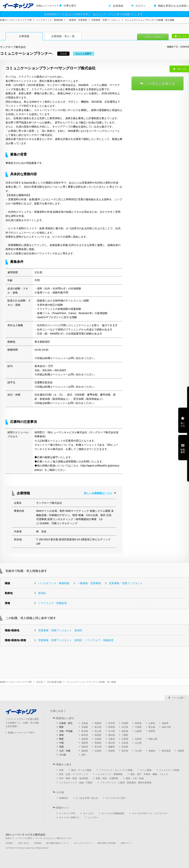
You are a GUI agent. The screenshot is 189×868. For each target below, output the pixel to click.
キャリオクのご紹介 (116, 798)
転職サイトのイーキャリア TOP (16, 20)
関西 (61, 739)
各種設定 (64, 798)
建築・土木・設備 (135, 778)
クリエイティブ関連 (169, 770)
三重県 (125, 735)
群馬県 (112, 727)
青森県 (98, 723)
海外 (84, 755)
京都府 (98, 739)
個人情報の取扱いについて (57, 843)
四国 (61, 747)
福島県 (165, 723)
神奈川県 (166, 727)
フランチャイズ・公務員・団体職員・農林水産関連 (126, 783)
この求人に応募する (153, 37)
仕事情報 (24, 36)
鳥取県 (85, 743)
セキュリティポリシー (83, 843)
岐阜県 (85, 735)
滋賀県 (85, 739)
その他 (62, 755)
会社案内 (9, 843)
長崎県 (112, 751)
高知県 (125, 747)
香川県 (98, 747)
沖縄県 (181, 751)
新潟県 (85, 731)
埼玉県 (125, 727)
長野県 (152, 731)
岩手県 (112, 723)
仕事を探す (70, 6)
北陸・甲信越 (66, 731)
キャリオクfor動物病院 (113, 813)
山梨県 (138, 731)
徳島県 (85, 747)
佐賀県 (98, 751)
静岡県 (98, 735)
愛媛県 (112, 747)
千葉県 (138, 727)
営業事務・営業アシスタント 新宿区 (60, 630)
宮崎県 (152, 751)
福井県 (125, 731)
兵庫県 (125, 739)
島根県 (98, 743)
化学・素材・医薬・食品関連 (74, 778)
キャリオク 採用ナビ (69, 818)
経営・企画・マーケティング (74, 774)
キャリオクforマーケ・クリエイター (150, 813)
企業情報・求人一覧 (63, 36)
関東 (61, 727)
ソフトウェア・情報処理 (52, 603)
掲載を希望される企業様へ (173, 6)
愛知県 (112, 735)
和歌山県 (153, 739)
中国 (61, 743)
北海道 (85, 723)
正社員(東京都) (54, 682)
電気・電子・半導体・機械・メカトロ (149, 774)
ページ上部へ (179, 698)
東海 (61, 735)
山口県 (138, 743)
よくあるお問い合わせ (87, 798)
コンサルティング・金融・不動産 (76, 783)
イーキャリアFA (67, 813)
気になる (182, 36)
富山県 (98, 731)
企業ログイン (126, 843)
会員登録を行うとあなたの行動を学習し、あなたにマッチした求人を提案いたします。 (94, 14)
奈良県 (138, 739)
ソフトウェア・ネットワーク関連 (116, 770)
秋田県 (138, 723)
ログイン (141, 6)
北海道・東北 (66, 723)
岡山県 (112, 743)
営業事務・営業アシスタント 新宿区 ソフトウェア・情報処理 (76, 640)
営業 (61, 770)
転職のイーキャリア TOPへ (22, 733)
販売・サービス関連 (81, 770)
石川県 (112, 731)
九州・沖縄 (65, 751)
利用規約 (38, 843)
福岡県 (85, 751)
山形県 (152, 723)
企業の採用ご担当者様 (106, 843)
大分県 (138, 751)
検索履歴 (183, 451)
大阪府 (112, 739)
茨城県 (85, 727)
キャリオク (89, 813)
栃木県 (98, 727)
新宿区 (42, 593)
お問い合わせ (24, 843)
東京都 (152, 727)
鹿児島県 (166, 751)
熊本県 (125, 751)
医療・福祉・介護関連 (107, 778)
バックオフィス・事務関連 (49, 20)
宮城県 (125, 723)
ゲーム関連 (146, 770)
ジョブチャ (93, 818)
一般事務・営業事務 (77, 20)
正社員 (39, 682)
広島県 (125, 743)
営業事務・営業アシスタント (106, 20)
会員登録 (118, 6)
